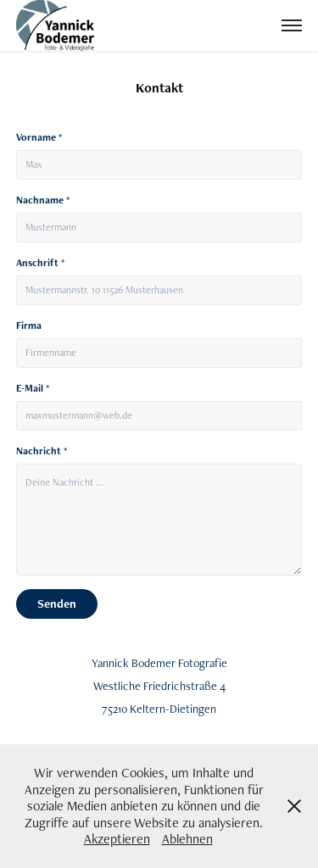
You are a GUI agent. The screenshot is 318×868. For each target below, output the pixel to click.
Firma (29, 325)
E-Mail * (33, 388)
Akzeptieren (117, 839)
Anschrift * (40, 263)
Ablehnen (187, 839)
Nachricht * (42, 451)
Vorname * (39, 137)
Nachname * (43, 200)
